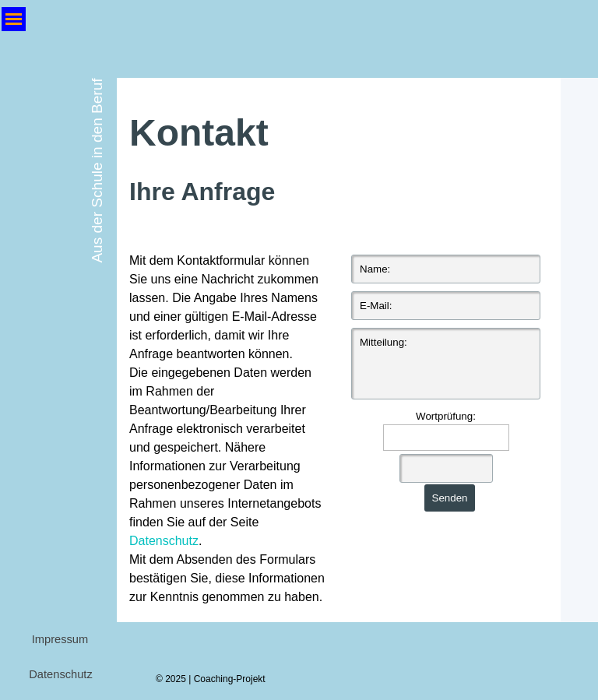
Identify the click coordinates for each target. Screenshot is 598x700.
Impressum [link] (60, 639)
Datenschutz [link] (60, 674)
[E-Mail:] (446, 306)
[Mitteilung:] (446, 364)
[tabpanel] (339, 158)
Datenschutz (164, 541)
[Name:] (446, 269)
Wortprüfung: (446, 416)
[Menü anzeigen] (14, 19)
